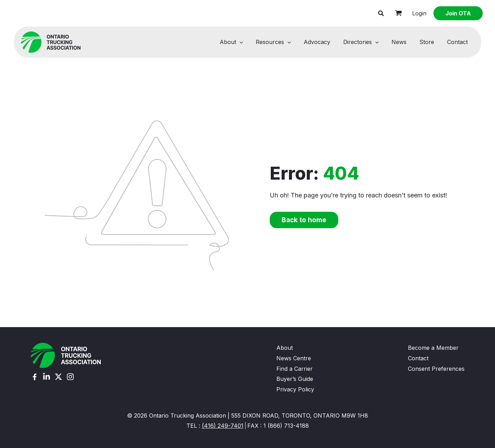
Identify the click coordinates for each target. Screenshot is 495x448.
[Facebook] (35, 377)
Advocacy (324, 42)
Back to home (304, 220)
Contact (458, 42)
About (242, 42)
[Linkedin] (47, 377)
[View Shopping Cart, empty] (398, 13)
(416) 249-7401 (223, 426)
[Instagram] (70, 377)
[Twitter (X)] (58, 377)
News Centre (294, 358)
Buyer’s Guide (295, 379)
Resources (282, 42)
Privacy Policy (295, 389)
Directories (367, 42)
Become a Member (433, 348)
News (403, 42)
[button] (381, 14)
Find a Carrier (295, 369)
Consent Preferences (436, 369)
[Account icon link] (419, 13)
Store (429, 42)
